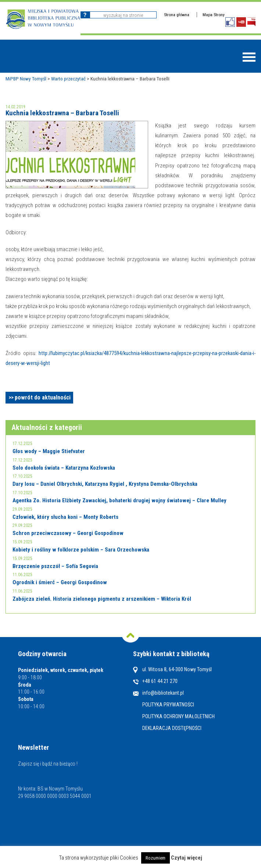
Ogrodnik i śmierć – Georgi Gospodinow (60, 582)
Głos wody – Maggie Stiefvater (49, 451)
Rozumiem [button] (155, 858)
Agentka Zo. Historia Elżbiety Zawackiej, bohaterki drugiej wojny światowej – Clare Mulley (119, 500)
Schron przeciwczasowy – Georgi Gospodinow (68, 533)
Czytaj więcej (187, 858)
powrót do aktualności (43, 397)
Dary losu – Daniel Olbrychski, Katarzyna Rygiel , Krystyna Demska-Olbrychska (105, 484)
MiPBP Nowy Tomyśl (26, 79)
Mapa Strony (214, 15)
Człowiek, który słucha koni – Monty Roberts (65, 517)
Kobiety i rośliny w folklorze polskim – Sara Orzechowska (81, 550)
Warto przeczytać (68, 79)
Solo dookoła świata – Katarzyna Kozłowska (64, 468)
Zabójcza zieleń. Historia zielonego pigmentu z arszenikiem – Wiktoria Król (102, 599)
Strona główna (177, 15)
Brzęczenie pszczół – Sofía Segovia (55, 566)
